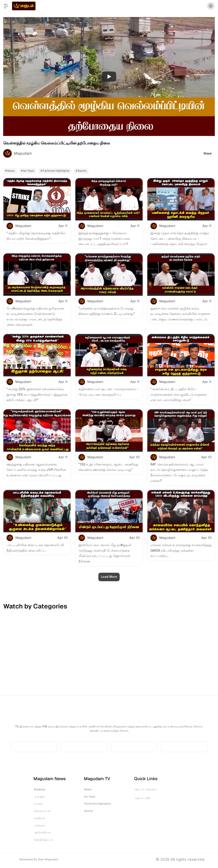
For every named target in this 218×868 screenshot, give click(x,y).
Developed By (39, 859)
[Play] (109, 77)
